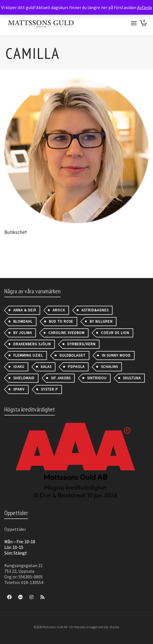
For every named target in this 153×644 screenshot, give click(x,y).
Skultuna (132, 378)
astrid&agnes (95, 310)
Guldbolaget (72, 355)
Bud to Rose (61, 321)
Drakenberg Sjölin (32, 344)
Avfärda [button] (145, 7)
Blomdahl (23, 321)
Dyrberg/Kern (81, 344)
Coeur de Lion (115, 333)
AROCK (59, 310)
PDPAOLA (76, 367)
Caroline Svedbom (66, 333)
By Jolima (23, 333)
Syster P (49, 389)
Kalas (46, 367)
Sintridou (97, 378)
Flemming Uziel (28, 355)
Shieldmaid (24, 378)
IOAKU (19, 367)
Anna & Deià (25, 310)
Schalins (109, 367)
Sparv (19, 389)
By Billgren (101, 321)
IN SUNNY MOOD (116, 355)
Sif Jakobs (61, 378)
